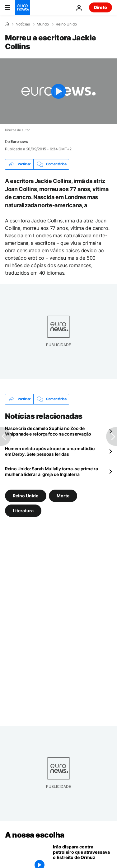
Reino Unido (66, 24)
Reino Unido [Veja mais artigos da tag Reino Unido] (26, 495)
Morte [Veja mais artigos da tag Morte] (63, 495)
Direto (101, 7)
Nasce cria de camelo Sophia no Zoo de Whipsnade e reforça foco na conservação (48, 431)
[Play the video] (58, 91)
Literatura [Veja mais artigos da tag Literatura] (23, 510)
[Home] (7, 24)
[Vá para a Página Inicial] (22, 7)
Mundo (43, 24)
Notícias (23, 24)
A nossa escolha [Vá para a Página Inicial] (35, 835)
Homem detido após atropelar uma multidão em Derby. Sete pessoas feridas (50, 451)
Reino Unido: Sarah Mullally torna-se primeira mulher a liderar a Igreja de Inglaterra (51, 471)
